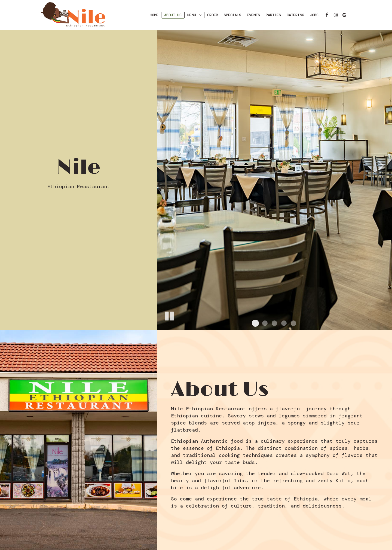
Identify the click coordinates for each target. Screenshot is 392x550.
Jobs (314, 15)
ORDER (213, 15)
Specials (232, 15)
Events (253, 15)
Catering (295, 15)
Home (154, 15)
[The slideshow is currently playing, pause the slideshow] (169, 315)
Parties (273, 15)
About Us (173, 15)
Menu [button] (194, 15)
